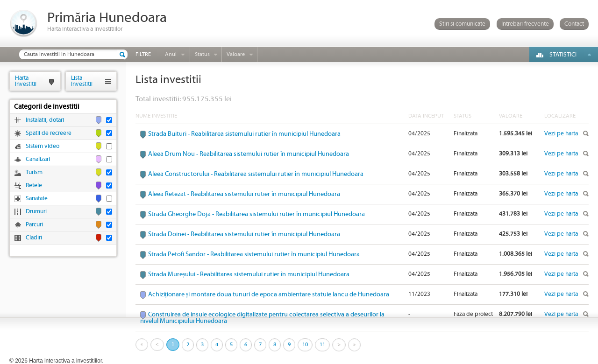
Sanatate (37, 199)
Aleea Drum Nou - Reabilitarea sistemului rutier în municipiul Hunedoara (249, 154)
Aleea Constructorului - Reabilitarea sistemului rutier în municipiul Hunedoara (256, 174)
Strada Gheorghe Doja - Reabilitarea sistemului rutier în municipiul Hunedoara (256, 214)
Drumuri (36, 212)
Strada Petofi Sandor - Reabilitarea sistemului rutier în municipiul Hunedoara (254, 254)
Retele (34, 185)
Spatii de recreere (49, 133)
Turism (34, 172)
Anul (171, 54)
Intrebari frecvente (525, 24)
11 (322, 345)
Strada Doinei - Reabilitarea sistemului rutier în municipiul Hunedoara (244, 234)
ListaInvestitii (82, 81)
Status (202, 54)
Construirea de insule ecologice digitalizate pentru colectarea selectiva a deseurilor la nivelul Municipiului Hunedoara (262, 318)
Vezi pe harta (561, 134)
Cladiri (34, 238)
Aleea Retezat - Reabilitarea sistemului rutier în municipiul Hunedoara (244, 194)
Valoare (236, 54)
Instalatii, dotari (45, 120)
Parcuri (34, 225)
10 (305, 345)
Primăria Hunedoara (107, 18)
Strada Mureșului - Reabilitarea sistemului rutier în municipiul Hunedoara (249, 274)
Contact (574, 24)
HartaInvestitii (26, 81)
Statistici (563, 55)
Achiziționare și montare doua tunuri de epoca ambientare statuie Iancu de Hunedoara (269, 294)
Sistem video (43, 146)
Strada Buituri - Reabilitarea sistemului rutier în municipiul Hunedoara (244, 134)
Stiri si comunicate (462, 24)
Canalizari (38, 159)
